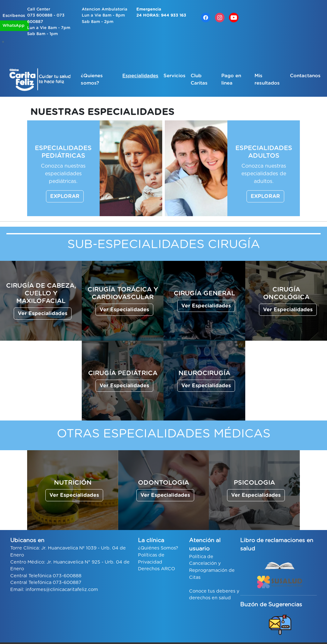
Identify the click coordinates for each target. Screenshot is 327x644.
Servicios (175, 76)
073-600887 (67, 583)
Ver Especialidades (43, 314)
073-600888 (67, 576)
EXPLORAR (65, 196)
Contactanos (305, 76)
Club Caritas (199, 80)
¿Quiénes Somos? (158, 548)
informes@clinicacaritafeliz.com (62, 590)
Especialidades (140, 76)
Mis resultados (267, 80)
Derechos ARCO (156, 569)
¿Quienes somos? (92, 80)
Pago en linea (231, 80)
